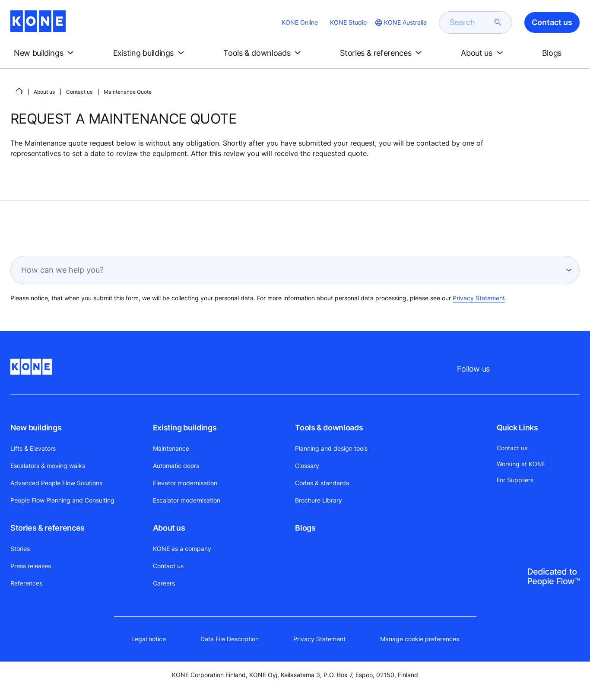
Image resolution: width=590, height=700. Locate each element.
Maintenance (171, 448)
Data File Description (230, 639)
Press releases (31, 566)
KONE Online (300, 22)
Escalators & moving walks (48, 466)
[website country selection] (400, 22)
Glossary (307, 466)
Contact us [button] (552, 22)
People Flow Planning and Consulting (62, 500)
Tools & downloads (329, 428)
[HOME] (19, 91)
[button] (45, 53)
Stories (20, 549)
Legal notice (149, 639)
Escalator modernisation (187, 500)
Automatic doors (176, 466)
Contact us (79, 92)
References (26, 583)
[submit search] (498, 22)
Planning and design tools (331, 448)
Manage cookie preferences (420, 639)
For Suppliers (515, 480)
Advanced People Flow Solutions (56, 483)
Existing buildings (185, 428)
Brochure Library (319, 500)
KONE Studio (348, 22)
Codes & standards (322, 483)
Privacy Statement (479, 298)
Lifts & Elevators (33, 448)
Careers (164, 583)
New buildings (36, 428)
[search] (470, 22)
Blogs (305, 528)
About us (44, 92)
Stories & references (48, 528)
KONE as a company (182, 549)
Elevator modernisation (185, 483)
